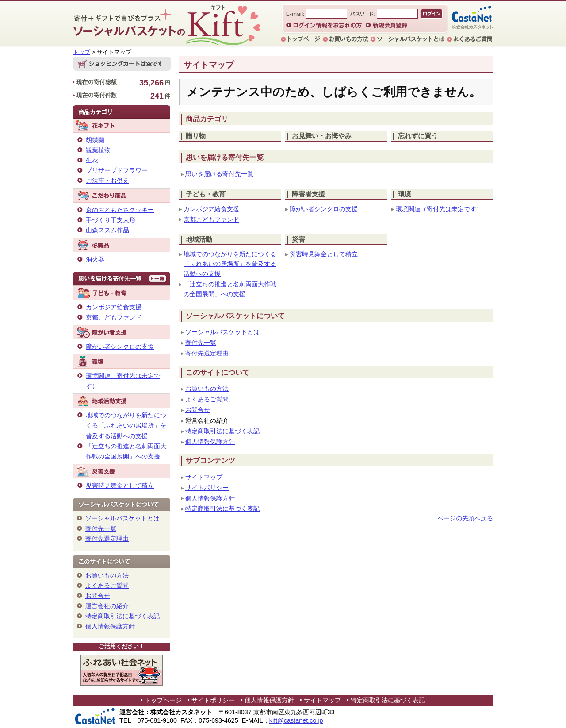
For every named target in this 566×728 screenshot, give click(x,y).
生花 (92, 160)
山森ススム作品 (107, 230)
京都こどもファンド (211, 220)
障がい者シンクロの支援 (324, 209)
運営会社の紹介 (107, 606)
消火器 (95, 259)
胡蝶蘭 (95, 140)
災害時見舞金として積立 (324, 254)
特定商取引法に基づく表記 (222, 431)
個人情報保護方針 (210, 442)
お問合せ (198, 410)
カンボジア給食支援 (211, 209)
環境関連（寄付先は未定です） (439, 209)
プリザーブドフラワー (117, 170)
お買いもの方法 (207, 389)
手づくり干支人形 (111, 220)
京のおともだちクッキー (120, 210)
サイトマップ (204, 477)
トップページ (163, 700)
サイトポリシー (207, 488)
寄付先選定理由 (207, 353)
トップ (82, 52)
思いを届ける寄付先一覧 (219, 174)
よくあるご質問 (207, 399)
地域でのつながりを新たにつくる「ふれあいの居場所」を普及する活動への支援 (230, 264)
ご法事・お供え (107, 181)
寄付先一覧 (201, 343)
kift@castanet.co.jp (296, 720)
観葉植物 (98, 150)
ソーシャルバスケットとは (222, 332)
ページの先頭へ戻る (465, 518)
